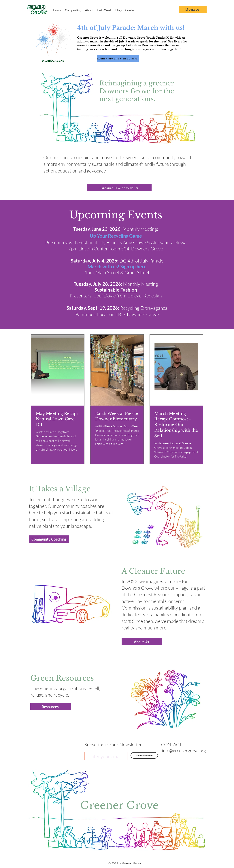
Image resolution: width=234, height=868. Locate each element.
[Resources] (51, 707)
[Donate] (193, 9)
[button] (119, 188)
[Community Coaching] (49, 539)
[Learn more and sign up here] (118, 58)
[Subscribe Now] (144, 755)
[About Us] (142, 642)
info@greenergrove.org (184, 751)
